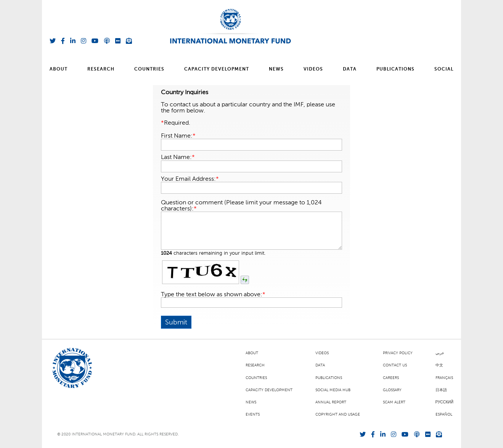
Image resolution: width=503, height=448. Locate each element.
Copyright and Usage (338, 414)
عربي (440, 353)
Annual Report (331, 402)
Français (444, 378)
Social (444, 69)
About (59, 69)
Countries (149, 69)
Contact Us (395, 365)
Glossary (392, 390)
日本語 (441, 390)
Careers (391, 378)
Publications (395, 69)
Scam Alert (394, 402)
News (276, 69)
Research (101, 69)
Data (350, 69)
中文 (439, 365)
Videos (313, 69)
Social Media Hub (333, 390)
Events (253, 414)
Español (444, 414)
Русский (444, 402)
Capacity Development (217, 69)
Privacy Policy (398, 353)
